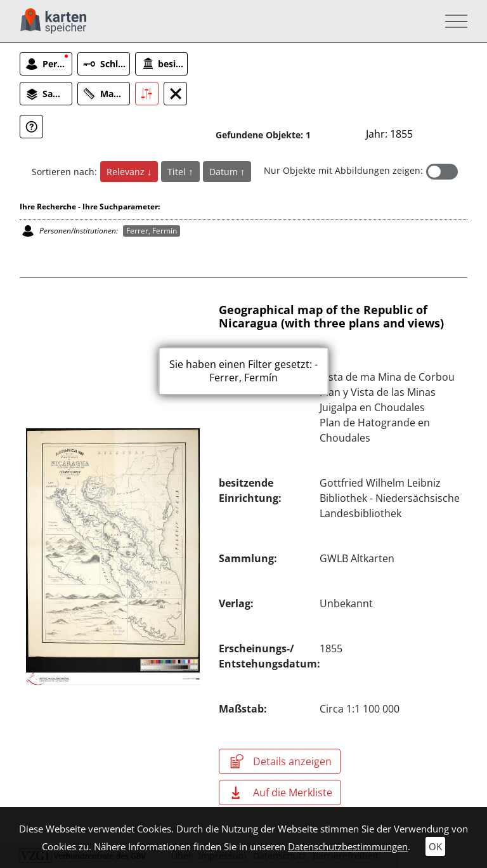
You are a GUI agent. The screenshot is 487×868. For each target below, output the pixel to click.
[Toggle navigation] (452, 21)
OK (435, 846)
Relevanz (127, 172)
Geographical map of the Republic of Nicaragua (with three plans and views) (331, 317)
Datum (225, 172)
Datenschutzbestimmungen (348, 846)
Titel (178, 172)
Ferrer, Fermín (152, 231)
